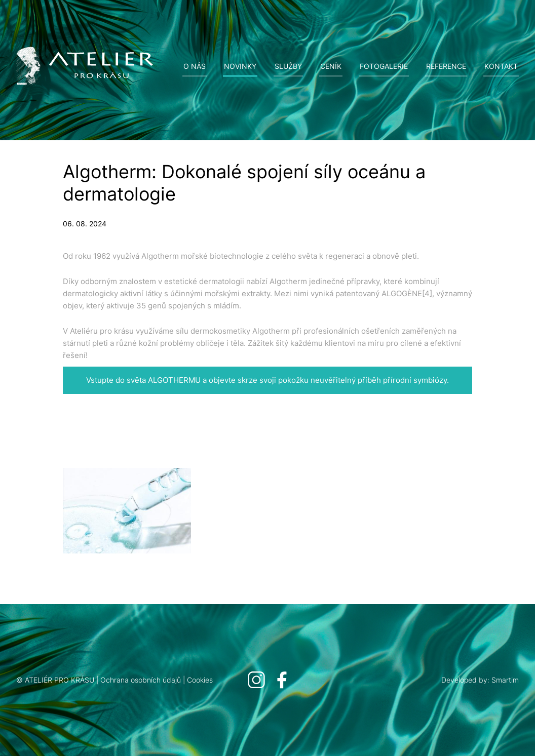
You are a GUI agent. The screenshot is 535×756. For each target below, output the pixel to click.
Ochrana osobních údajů (141, 680)
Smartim (505, 680)
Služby (288, 66)
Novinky (240, 66)
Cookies (200, 680)
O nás (195, 66)
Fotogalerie (384, 66)
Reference (446, 66)
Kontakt (501, 66)
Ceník (331, 66)
